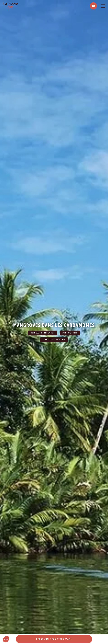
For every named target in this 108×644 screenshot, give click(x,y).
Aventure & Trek (70, 333)
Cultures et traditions (54, 340)
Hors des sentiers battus (43, 333)
